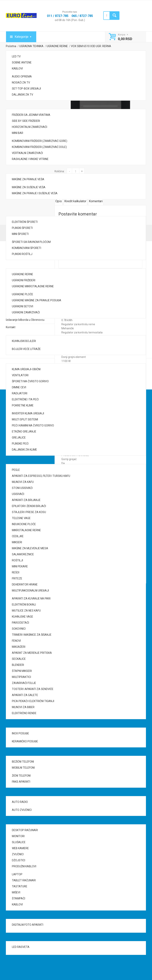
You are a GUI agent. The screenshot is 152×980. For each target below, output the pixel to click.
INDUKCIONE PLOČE (24, 524)
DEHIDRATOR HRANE (25, 584)
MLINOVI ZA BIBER (23, 707)
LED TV (16, 56)
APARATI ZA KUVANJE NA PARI (31, 599)
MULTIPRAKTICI (21, 677)
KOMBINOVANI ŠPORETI (27, 248)
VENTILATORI (20, 375)
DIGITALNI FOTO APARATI (28, 925)
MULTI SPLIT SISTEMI (25, 419)
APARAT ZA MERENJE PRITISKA (32, 653)
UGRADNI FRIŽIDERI (24, 280)
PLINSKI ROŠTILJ (22, 254)
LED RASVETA (21, 947)
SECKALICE (19, 659)
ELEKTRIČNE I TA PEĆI (25, 399)
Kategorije (22, 37)
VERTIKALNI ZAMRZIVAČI (27, 153)
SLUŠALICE (19, 842)
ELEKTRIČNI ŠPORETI (25, 222)
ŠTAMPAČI (19, 898)
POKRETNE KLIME (23, 405)
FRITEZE (17, 578)
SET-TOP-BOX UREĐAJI (26, 89)
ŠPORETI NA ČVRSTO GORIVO (30, 381)
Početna (11, 46)
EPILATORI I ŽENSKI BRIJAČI (29, 506)
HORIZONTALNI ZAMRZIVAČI (30, 127)
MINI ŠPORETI (20, 234)
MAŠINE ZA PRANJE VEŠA (28, 179)
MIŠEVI (16, 892)
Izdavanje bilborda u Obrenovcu (25, 320)
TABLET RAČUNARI (24, 880)
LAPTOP (17, 874)
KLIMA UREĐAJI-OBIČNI (26, 369)
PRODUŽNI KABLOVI (24, 866)
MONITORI (18, 836)
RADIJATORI (20, 393)
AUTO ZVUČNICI (22, 810)
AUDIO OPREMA (22, 76)
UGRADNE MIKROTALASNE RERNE (33, 286)
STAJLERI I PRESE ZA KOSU (29, 512)
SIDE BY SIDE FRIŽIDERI (26, 121)
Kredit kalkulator (75, 201)
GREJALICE (19, 438)
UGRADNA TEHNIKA (31, 46)
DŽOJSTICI (19, 860)
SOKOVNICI (19, 629)
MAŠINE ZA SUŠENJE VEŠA (29, 187)
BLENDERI (18, 665)
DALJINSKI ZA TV (23, 95)
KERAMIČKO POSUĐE (25, 741)
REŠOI (16, 572)
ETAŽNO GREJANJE (24, 432)
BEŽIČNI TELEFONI (23, 762)
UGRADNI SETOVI (23, 306)
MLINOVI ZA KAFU (23, 482)
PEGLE (16, 470)
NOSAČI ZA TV (21, 83)
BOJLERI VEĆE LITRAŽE (26, 349)
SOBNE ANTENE (22, 62)
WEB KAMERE (20, 848)
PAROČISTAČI (20, 623)
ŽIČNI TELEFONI (21, 776)
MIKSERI (17, 542)
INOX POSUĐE (20, 733)
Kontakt (11, 327)
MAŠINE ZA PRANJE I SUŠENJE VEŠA (35, 193)
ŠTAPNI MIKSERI (22, 671)
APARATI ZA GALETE (25, 695)
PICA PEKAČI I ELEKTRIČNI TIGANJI (33, 701)
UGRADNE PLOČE (23, 294)
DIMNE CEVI (19, 387)
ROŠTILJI (17, 560)
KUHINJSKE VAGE (23, 617)
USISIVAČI (18, 494)
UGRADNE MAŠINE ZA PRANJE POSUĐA (37, 300)
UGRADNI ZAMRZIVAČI (26, 312)
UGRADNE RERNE (23, 274)
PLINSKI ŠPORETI (22, 228)
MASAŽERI (19, 647)
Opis (59, 201)
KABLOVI (17, 69)
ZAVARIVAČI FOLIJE (24, 683)
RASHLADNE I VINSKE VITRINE (30, 159)
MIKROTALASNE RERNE (26, 530)
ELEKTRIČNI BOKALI (24, 605)
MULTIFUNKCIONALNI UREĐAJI (30, 591)
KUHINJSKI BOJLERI (24, 341)
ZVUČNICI (18, 854)
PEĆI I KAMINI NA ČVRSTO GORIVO (33, 425)
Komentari (96, 201)
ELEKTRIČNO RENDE (24, 713)
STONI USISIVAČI (22, 488)
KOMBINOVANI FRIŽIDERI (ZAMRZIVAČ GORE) (40, 141)
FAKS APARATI (21, 782)
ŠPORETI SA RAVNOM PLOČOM (31, 242)
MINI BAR (18, 133)
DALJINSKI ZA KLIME (24, 450)
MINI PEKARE (20, 566)
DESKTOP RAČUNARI (25, 830)
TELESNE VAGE (21, 518)
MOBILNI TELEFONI (23, 768)
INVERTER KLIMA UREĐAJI (28, 413)
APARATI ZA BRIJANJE (26, 500)
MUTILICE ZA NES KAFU (26, 611)
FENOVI (16, 641)
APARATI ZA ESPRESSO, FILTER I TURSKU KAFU (41, 476)
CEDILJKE (18, 536)
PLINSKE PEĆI (20, 444)
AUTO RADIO (20, 802)
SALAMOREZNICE (23, 554)
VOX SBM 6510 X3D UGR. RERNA (91, 46)
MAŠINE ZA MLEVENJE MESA (30, 548)
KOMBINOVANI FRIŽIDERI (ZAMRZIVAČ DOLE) (39, 147)
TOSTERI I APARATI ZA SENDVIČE (33, 689)
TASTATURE (20, 886)
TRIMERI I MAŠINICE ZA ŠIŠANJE (32, 635)
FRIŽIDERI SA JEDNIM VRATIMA (31, 115)
